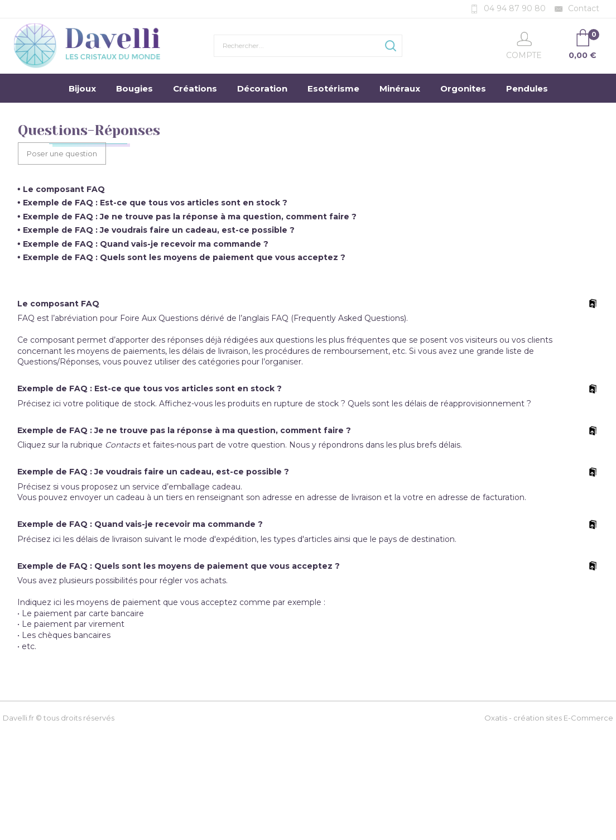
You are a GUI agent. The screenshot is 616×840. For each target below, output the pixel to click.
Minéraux (400, 88)
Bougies (134, 88)
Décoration (262, 88)
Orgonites (463, 88)
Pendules (527, 88)
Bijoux (82, 88)
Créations (195, 88)
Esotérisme (333, 88)
